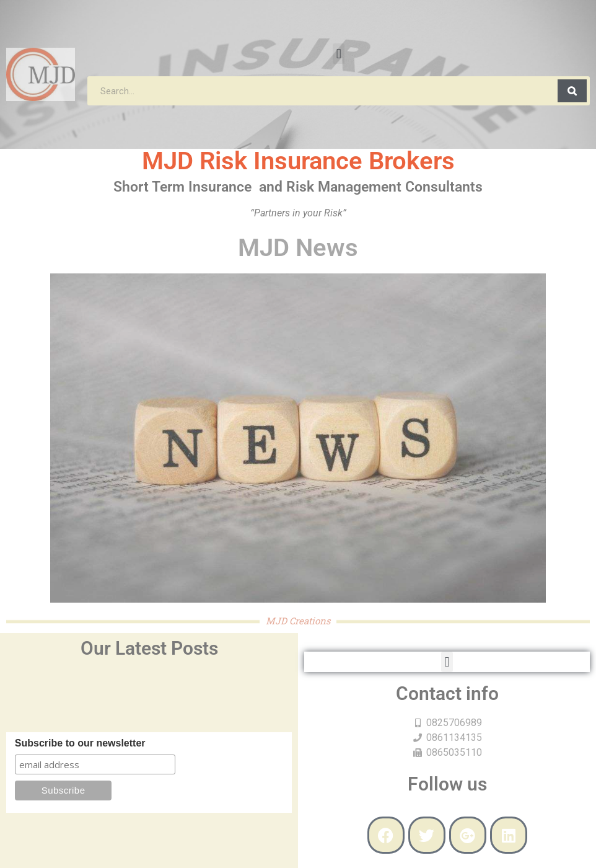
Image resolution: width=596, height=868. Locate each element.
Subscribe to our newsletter (80, 743)
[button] (339, 54)
